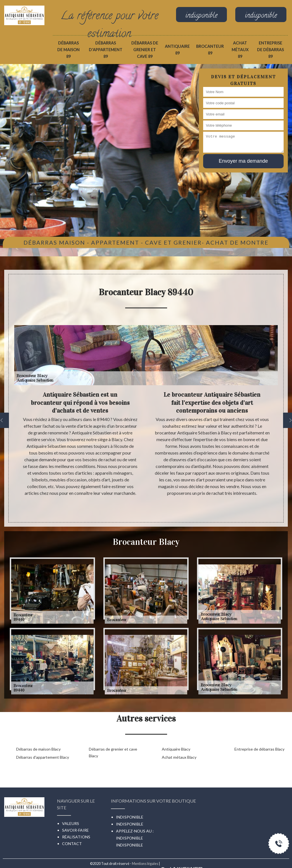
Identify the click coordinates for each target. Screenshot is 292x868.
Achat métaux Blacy (179, 757)
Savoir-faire (75, 830)
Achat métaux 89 (240, 50)
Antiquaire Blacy (176, 749)
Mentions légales (145, 864)
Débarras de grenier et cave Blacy (113, 752)
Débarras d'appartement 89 (106, 50)
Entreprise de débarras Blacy (259, 749)
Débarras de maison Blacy (38, 749)
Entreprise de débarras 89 (270, 50)
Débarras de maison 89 (68, 50)
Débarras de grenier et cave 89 (145, 50)
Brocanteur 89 (210, 50)
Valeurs (71, 823)
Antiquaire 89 (177, 50)
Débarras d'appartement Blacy (43, 757)
